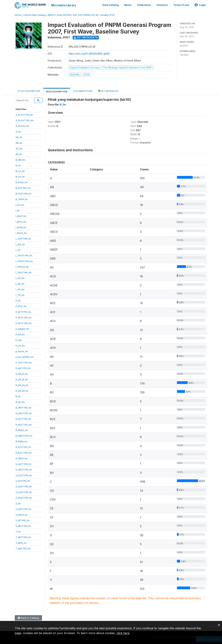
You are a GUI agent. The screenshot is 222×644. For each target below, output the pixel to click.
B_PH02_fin (22, 182)
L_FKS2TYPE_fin (24, 261)
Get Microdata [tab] (108, 91)
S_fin (18, 503)
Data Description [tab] (57, 91)
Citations (162, 5)
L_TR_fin (20, 295)
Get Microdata (86, 37)
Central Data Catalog (34, 15)
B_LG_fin (20, 171)
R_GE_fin (20, 402)
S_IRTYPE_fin (23, 520)
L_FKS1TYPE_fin (24, 255)
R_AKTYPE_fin (23, 368)
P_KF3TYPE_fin (24, 323)
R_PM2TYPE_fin (24, 436)
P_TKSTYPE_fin (24, 362)
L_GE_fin (20, 278)
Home (18, 15)
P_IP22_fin (21, 306)
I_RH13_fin (21, 221)
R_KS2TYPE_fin (24, 424)
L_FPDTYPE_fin (24, 272)
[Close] (219, 625)
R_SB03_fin (22, 458)
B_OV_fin (20, 176)
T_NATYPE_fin (23, 548)
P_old (18, 340)
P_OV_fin (20, 345)
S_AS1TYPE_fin (24, 464)
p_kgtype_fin (22, 328)
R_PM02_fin (22, 430)
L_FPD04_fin (22, 266)
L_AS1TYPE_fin (23, 238)
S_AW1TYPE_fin (24, 469)
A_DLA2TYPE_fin (25, 120)
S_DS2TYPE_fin (24, 475)
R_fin (18, 396)
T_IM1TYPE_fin (23, 537)
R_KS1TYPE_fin (23, 419)
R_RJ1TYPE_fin (23, 447)
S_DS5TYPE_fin (24, 486)
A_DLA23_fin (22, 126)
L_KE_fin (20, 283)
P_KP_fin (20, 334)
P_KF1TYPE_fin (23, 312)
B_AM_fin (20, 159)
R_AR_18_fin (22, 379)
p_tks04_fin (22, 351)
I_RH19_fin (21, 227)
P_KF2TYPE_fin (24, 317)
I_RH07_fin (21, 216)
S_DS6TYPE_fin (24, 497)
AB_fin (19, 143)
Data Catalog (111, 5)
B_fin (18, 165)
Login (200, 5)
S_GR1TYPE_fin (24, 509)
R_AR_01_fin (22, 374)
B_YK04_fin (22, 199)
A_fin (18, 131)
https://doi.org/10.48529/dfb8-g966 (89, 53)
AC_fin (19, 148)
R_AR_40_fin (22, 390)
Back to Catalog (28, 618)
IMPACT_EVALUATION (59, 15)
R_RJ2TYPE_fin (24, 452)
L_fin (18, 250)
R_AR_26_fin (22, 385)
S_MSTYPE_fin (23, 526)
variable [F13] (107, 15)
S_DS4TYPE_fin (24, 492)
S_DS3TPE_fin (23, 481)
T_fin (18, 531)
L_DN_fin (20, 244)
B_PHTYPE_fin (23, 188)
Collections (144, 5)
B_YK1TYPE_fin (24, 193)
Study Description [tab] (29, 91)
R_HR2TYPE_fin (24, 413)
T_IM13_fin (21, 543)
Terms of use (181, 5)
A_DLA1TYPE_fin (24, 114)
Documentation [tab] (83, 91)
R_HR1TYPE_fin (24, 407)
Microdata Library (63, 5)
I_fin (18, 210)
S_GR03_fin (22, 514)
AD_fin (19, 154)
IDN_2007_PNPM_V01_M (85, 15)
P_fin (18, 300)
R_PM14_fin (22, 441)
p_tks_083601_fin (25, 357)
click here (123, 633)
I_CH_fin (20, 205)
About (128, 5)
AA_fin (19, 137)
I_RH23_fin (21, 233)
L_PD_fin (20, 289)
